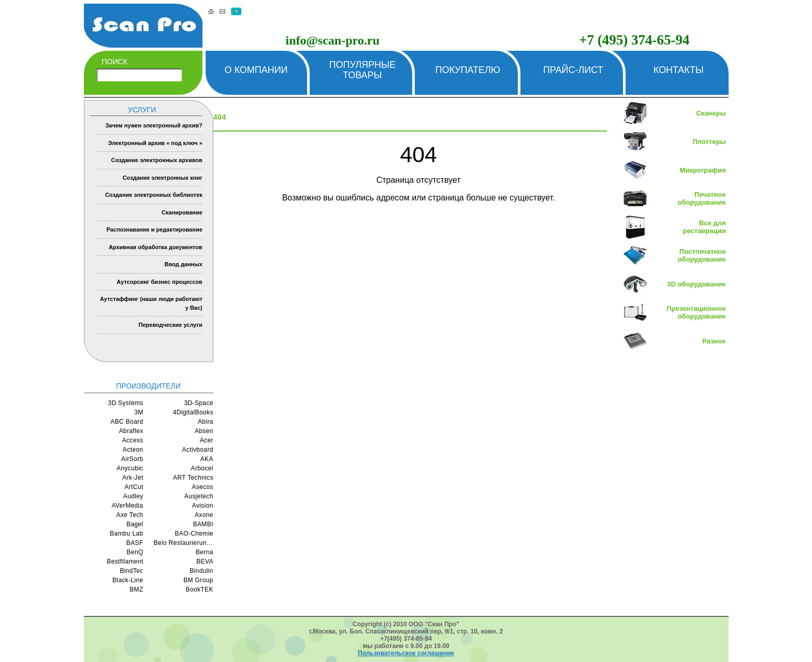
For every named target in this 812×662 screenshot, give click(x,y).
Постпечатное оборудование (702, 255)
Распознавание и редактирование (154, 229)
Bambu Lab (127, 534)
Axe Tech (130, 515)
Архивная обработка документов (156, 247)
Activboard (197, 450)
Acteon (133, 450)
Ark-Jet (133, 478)
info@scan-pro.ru (333, 40)
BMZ (136, 589)
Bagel (135, 524)
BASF (135, 543)
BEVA (205, 562)
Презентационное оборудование (696, 312)
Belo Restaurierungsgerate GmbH (184, 543)
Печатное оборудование (702, 198)
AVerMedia (128, 506)
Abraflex (131, 431)
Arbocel (202, 468)
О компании (256, 70)
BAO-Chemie (194, 534)
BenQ (135, 552)
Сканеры (711, 113)
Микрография (703, 170)
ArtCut (134, 487)
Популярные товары (363, 70)
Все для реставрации (705, 227)
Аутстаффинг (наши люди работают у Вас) (151, 303)
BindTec (131, 571)
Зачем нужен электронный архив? (154, 125)
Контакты (679, 70)
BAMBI (203, 524)
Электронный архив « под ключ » (155, 143)
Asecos (202, 487)
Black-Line (128, 580)
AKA (207, 459)
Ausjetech (199, 496)
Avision (203, 506)
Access (133, 440)
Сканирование (182, 212)
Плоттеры (709, 142)
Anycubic (130, 468)
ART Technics (193, 478)
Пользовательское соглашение (406, 653)
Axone (204, 515)
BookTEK (200, 589)
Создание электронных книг (163, 178)
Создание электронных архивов (156, 160)
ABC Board (127, 422)
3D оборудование (696, 284)
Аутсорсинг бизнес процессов (160, 282)
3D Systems (125, 403)
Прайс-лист (573, 70)
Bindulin (201, 571)
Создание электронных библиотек (154, 195)
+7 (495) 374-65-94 (634, 40)
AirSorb (132, 459)
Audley (133, 496)
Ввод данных (184, 264)
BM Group (198, 580)
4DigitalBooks (193, 412)
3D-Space (199, 403)
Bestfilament (125, 562)
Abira (206, 422)
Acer (207, 440)
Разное (714, 341)
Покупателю (468, 70)
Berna (205, 552)
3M (139, 412)
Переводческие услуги (171, 325)
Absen (204, 431)
